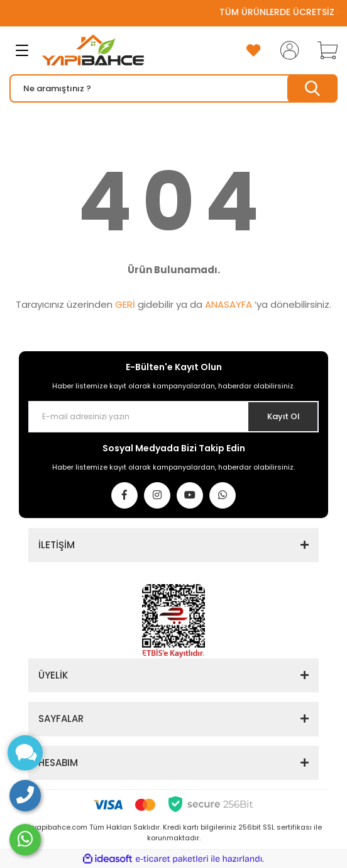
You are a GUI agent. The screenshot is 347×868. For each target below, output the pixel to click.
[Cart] (323, 50)
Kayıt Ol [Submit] (283, 416)
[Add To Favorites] (253, 50)
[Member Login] (286, 50)
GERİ (125, 304)
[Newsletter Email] (173, 417)
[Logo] (93, 50)
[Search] (173, 88)
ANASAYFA (229, 304)
